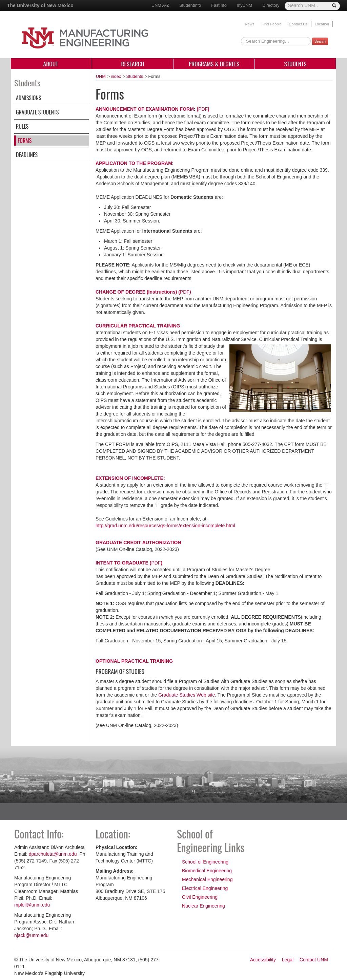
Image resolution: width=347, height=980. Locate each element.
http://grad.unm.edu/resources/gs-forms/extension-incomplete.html (165, 526)
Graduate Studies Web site (187, 695)
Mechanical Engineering (207, 879)
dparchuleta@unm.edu (54, 854)
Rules (22, 126)
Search (320, 41)
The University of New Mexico (40, 5)
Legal (288, 960)
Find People (272, 24)
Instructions (162, 292)
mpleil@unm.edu (32, 905)
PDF (203, 109)
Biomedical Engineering (207, 871)
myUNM (244, 5)
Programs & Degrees (214, 64)
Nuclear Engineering (203, 906)
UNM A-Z (160, 5)
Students (295, 64)
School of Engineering (205, 862)
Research (132, 64)
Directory (271, 5)
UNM (101, 77)
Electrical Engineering (205, 888)
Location (322, 24)
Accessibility (263, 960)
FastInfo (219, 5)
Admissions (28, 98)
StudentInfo (190, 5)
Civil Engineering (200, 897)
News (250, 24)
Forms (25, 141)
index (116, 77)
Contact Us (298, 24)
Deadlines (27, 155)
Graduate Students (37, 112)
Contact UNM (314, 960)
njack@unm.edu (31, 935)
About (52, 64)
